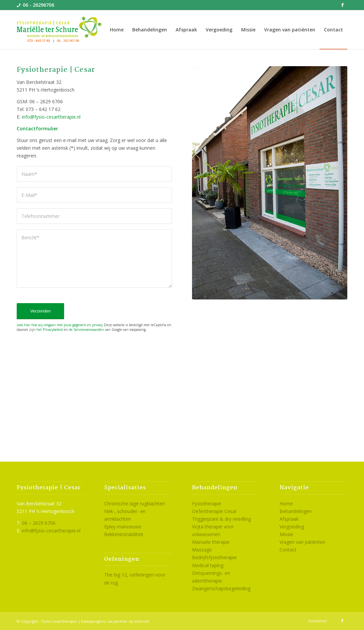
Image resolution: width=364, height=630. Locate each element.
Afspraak (289, 519)
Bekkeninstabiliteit (124, 534)
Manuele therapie (211, 542)
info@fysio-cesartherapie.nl (51, 117)
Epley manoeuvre (123, 527)
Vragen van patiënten (302, 542)
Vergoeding (292, 527)
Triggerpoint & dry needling (221, 519)
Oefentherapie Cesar (214, 511)
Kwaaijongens (93, 621)
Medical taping (208, 565)
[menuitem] (117, 30)
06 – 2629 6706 (39, 523)
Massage (202, 550)
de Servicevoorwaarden (86, 330)
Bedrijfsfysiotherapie (214, 557)
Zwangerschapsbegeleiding (221, 588)
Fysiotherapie (207, 503)
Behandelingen (296, 511)
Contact (288, 550)
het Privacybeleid (50, 330)
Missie (286, 534)
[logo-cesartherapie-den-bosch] (60, 30)
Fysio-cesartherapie (59, 621)
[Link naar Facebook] (342, 5)
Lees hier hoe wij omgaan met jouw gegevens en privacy (60, 325)
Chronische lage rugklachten (135, 503)
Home (286, 503)
